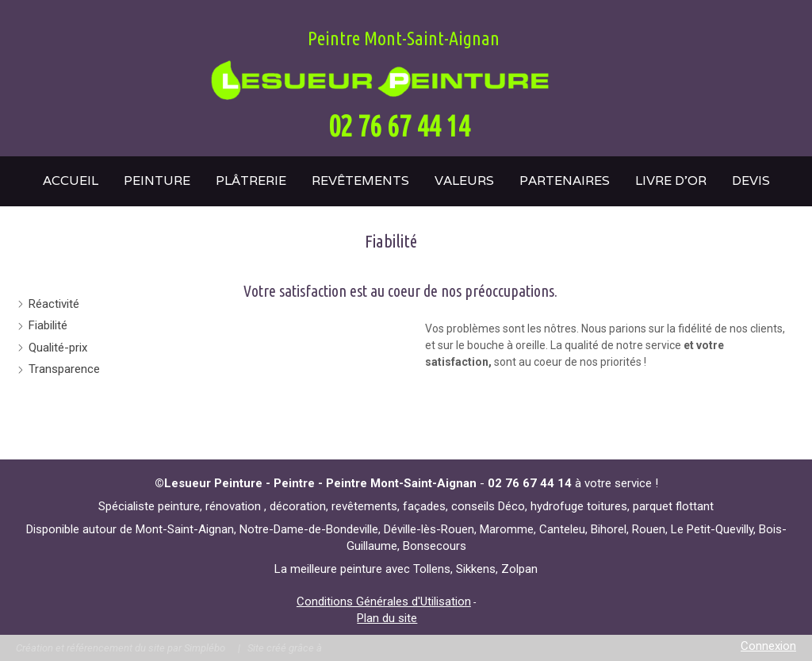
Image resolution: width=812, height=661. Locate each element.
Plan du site (387, 618)
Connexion (768, 646)
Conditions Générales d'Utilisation (384, 601)
